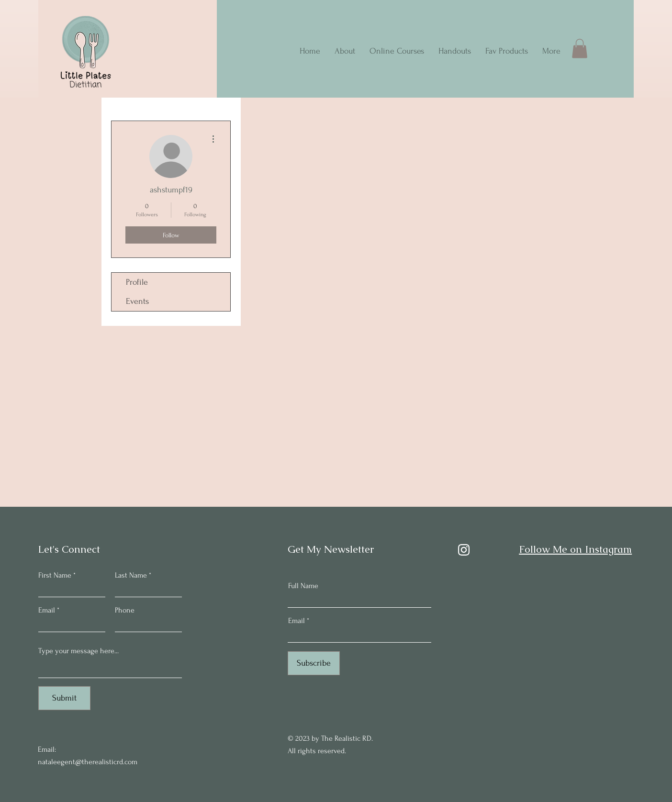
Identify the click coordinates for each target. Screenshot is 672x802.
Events (137, 301)
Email (47, 610)
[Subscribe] (314, 663)
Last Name (131, 575)
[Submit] (64, 698)
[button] (580, 49)
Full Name (303, 586)
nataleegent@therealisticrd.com (88, 762)
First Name (55, 575)
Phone (125, 610)
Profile (137, 282)
